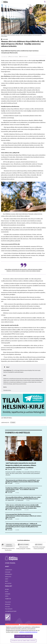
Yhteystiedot (8, 602)
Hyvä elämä (8, 572)
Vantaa (7, 596)
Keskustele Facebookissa (9, 545)
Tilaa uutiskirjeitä (9, 609)
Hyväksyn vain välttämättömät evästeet (24, 641)
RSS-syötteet (8, 583)
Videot (7, 581)
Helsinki (7, 589)
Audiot (7, 579)
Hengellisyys (8, 577)
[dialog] (23, 635)
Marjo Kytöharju (14, 57)
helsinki (13, 422)
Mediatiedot (8, 604)
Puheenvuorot (9, 574)
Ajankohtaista (9, 570)
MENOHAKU (23, 625)
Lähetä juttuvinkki (24, 544)
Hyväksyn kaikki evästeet (24, 636)
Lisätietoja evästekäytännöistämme (28, 632)
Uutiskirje (40, 544)
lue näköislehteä (10, 611)
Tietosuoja (7, 607)
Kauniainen (8, 594)
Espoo (7, 592)
